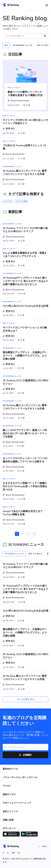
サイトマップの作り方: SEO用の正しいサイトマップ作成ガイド (25, 122)
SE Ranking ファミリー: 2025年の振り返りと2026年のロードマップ (25, 230)
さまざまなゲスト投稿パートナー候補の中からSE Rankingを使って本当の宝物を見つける (25, 486)
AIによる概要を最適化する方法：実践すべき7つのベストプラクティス (25, 255)
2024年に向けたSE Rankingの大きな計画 (26, 306)
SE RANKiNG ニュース (23, 45)
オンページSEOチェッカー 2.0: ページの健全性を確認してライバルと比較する (25, 460)
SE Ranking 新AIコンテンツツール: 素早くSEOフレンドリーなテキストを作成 (25, 172)
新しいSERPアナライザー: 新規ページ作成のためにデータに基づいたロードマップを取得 (25, 433)
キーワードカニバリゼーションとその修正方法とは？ (25, 329)
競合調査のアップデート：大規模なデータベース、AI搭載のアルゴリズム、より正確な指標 (25, 356)
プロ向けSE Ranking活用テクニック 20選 (24, 147)
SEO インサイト (14, 88)
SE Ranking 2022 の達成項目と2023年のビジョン (26, 382)
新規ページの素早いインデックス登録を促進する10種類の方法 (25, 94)
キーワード (8, 201)
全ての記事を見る (26, 699)
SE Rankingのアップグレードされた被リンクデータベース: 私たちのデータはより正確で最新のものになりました (25, 281)
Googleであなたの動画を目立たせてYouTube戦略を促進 (23, 513)
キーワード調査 (21, 201)
